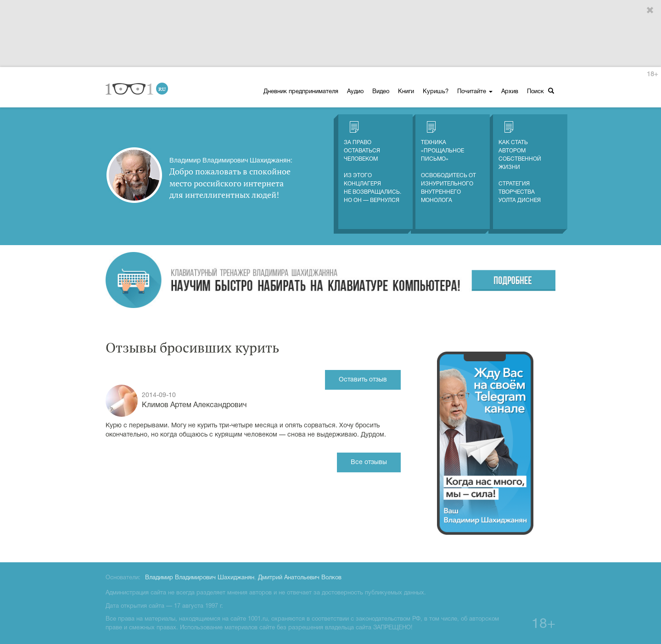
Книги (406, 92)
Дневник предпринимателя (301, 92)
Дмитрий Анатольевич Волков (300, 578)
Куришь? (436, 92)
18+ (652, 75)
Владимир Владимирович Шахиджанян (200, 578)
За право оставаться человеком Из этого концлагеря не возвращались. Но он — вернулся (373, 162)
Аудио (355, 92)
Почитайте (475, 92)
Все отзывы (369, 462)
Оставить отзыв (363, 380)
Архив (510, 92)
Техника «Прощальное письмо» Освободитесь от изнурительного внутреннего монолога (448, 162)
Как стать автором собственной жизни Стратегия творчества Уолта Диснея (520, 162)
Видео (381, 92)
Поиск (541, 91)
